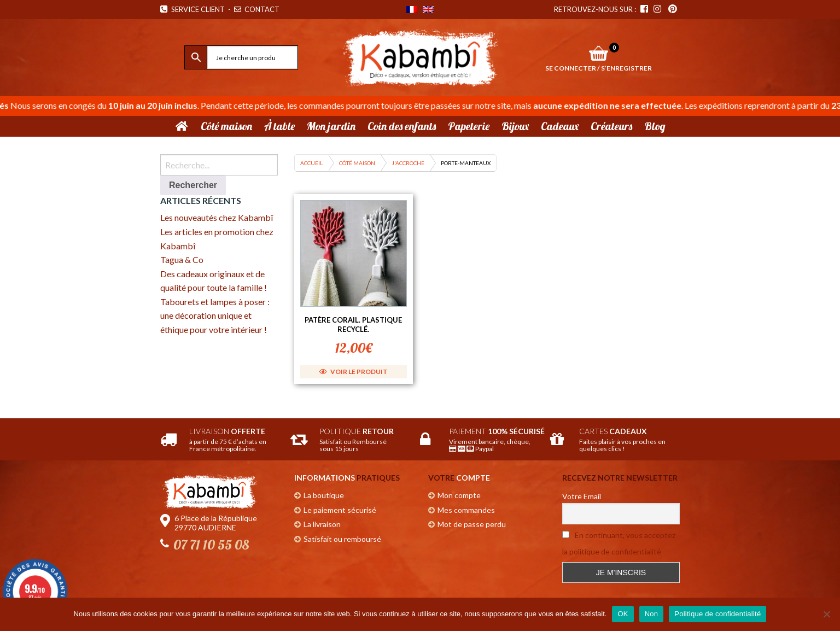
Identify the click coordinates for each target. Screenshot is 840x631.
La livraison (322, 524)
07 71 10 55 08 (211, 545)
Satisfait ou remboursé (342, 539)
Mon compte (459, 495)
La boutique (324, 495)
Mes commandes (466, 510)
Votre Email (582, 496)
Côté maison (357, 163)
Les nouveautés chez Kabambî (217, 217)
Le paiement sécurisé (340, 510)
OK (623, 614)
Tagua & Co (182, 259)
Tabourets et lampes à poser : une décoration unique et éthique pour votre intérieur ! (215, 315)
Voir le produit (354, 372)
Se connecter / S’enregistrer (599, 68)
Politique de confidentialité (717, 614)
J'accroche (408, 163)
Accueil (311, 163)
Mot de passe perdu (472, 524)
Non (652, 614)
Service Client (192, 9)
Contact (258, 9)
